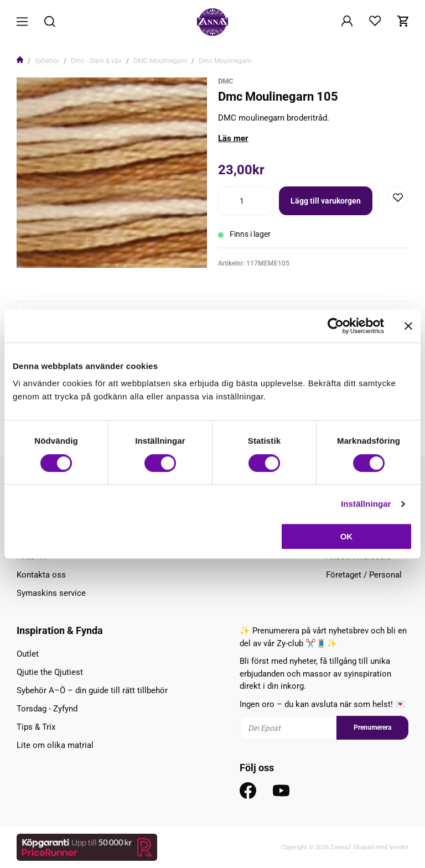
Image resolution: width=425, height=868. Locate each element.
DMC (226, 81)
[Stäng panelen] (408, 326)
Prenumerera (372, 727)
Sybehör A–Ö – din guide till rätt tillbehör (92, 690)
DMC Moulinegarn (160, 61)
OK (347, 536)
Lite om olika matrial (55, 745)
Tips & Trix (36, 727)
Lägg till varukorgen (326, 201)
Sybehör (47, 61)
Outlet (28, 654)
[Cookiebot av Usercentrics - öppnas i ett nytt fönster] (336, 326)
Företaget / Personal (364, 575)
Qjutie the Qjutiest (50, 672)
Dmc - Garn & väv (96, 61)
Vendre (399, 847)
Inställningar (366, 504)
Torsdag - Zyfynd (47, 709)
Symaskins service (51, 593)
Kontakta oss (41, 575)
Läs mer (233, 138)
